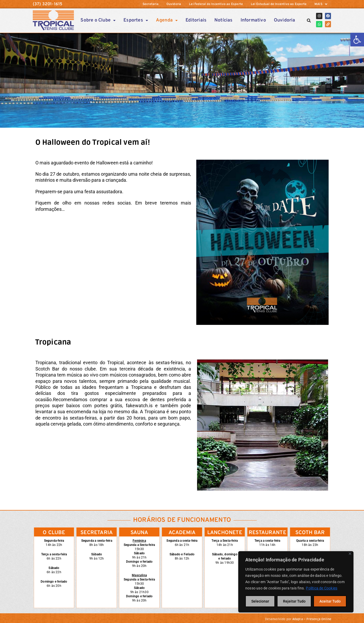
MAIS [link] (321, 4)
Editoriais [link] (196, 20)
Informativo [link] (253, 20)
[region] (296, 582)
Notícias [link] (223, 20)
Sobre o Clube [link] (98, 20)
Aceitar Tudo (330, 601)
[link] (357, 40)
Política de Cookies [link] (322, 588)
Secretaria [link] (150, 4)
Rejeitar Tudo (294, 601)
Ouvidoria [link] (174, 4)
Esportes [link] (136, 20)
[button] (321, 4)
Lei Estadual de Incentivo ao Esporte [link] (279, 4)
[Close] (350, 554)
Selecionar (260, 601)
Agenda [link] (167, 20)
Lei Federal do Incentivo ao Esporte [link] (216, 4)
